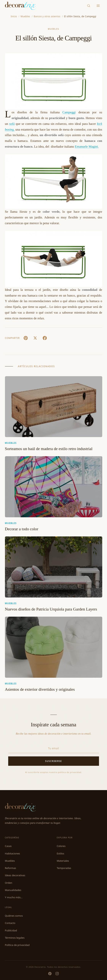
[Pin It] (26, 338)
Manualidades (13, 890)
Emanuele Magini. (87, 147)
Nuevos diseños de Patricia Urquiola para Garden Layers (51, 609)
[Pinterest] (50, 974)
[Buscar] (89, 6)
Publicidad (11, 930)
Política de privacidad (17, 945)
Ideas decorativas (15, 875)
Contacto (10, 923)
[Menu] (98, 6)
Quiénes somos (14, 916)
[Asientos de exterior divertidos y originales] (54, 647)
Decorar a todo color (22, 529)
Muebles (53, 29)
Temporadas (64, 868)
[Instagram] (57, 974)
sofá (12, 124)
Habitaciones (12, 853)
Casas (8, 846)
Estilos (61, 853)
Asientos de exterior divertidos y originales (40, 689)
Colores (61, 846)
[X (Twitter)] (35, 338)
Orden (9, 883)
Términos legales (15, 938)
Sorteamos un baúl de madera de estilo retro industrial (49, 449)
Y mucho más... (14, 897)
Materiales (63, 861)
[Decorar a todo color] (54, 487)
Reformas (11, 868)
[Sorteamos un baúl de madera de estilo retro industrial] (54, 407)
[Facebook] (45, 338)
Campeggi (69, 112)
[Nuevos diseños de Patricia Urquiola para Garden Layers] (54, 567)
